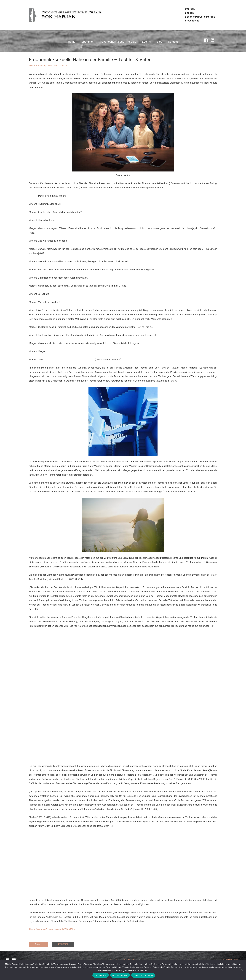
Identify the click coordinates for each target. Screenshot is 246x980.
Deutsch (190, 9)
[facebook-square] (207, 40)
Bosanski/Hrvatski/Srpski (200, 17)
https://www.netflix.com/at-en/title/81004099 (54, 929)
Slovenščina (192, 21)
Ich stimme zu (100, 975)
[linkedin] (213, 40)
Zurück (39, 944)
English (190, 13)
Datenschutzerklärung (143, 975)
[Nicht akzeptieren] (242, 970)
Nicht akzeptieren (120, 975)
